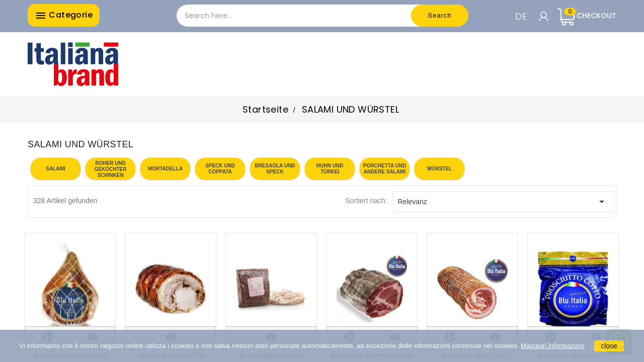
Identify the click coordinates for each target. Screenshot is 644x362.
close (609, 346)
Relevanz (503, 202)
